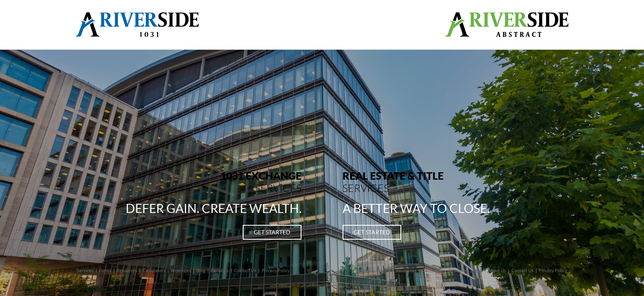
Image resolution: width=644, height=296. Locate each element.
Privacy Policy (276, 271)
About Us (220, 271)
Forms (105, 271)
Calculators (154, 271)
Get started (272, 232)
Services (85, 271)
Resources (127, 271)
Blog (201, 271)
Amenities (181, 271)
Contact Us (245, 271)
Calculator (432, 271)
